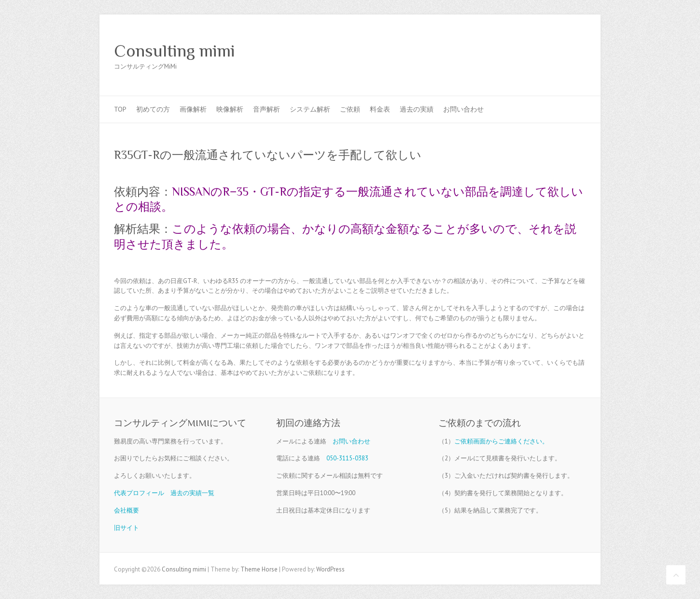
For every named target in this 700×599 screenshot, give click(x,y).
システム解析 (310, 109)
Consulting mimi (175, 51)
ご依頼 (350, 109)
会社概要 (126, 510)
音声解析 (266, 109)
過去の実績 (417, 109)
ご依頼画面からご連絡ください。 (501, 441)
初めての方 (153, 109)
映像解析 (230, 109)
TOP (120, 109)
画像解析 (193, 109)
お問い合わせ (463, 109)
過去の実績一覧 (192, 493)
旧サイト (126, 528)
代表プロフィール (139, 493)
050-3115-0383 (347, 458)
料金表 (380, 109)
